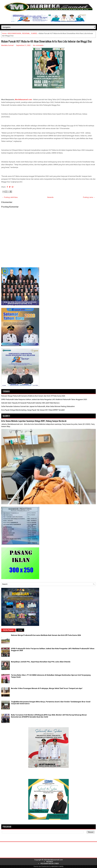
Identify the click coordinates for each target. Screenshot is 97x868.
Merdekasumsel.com (23, 99)
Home (4, 33)
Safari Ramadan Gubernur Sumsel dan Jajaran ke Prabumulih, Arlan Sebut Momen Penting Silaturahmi (38, 406)
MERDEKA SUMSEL (57, 867)
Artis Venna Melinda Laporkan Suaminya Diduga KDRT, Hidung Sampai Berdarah (34, 421)
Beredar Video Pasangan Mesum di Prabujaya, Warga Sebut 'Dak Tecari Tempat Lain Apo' (47, 688)
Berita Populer (8, 630)
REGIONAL (26, 33)
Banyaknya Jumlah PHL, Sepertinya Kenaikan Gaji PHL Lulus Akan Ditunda (41, 662)
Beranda (50, 197)
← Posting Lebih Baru (10, 197)
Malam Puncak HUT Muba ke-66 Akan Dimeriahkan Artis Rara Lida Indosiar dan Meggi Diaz (47, 41)
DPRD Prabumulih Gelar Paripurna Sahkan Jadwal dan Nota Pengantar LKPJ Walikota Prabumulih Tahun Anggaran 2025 (44, 399)
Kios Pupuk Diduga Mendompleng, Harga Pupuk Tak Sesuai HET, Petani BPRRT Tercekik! (33, 410)
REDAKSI (50, 862)
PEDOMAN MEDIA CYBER (50, 863)
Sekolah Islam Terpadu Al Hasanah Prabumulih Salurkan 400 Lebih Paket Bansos (30, 403)
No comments (38, 45)
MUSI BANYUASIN (15, 33)
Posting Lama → (89, 197)
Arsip (20, 630)
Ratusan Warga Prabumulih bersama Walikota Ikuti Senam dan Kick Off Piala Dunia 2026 (33, 396)
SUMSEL (34, 33)
